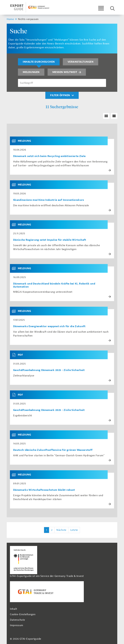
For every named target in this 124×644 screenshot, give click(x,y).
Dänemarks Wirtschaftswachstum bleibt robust (44, 490)
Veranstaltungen (81, 62)
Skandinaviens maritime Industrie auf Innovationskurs (49, 200)
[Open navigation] (101, 8)
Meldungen (31, 72)
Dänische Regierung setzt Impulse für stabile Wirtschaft (50, 240)
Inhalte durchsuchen (39, 62)
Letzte (74, 530)
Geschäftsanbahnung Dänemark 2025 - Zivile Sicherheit (49, 370)
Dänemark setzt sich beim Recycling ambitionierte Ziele (49, 156)
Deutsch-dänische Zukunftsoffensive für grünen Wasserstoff (53, 450)
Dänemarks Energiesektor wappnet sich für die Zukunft (49, 326)
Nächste (61, 530)
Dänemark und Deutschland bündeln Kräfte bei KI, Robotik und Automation (54, 285)
